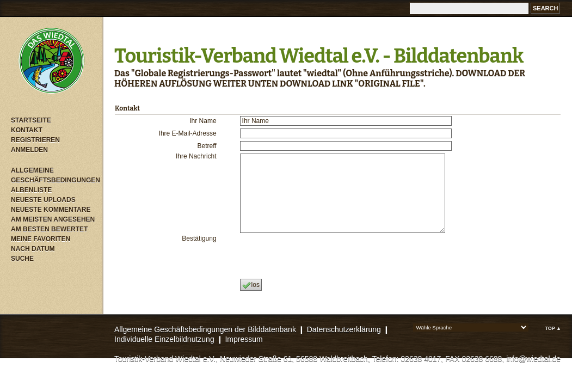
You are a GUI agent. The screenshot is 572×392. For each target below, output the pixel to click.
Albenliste (31, 190)
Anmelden (29, 150)
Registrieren (35, 140)
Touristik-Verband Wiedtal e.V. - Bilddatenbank (319, 56)
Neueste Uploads (43, 200)
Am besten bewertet (49, 229)
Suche (22, 259)
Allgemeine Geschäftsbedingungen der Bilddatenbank (205, 329)
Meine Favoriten (41, 239)
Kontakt (27, 130)
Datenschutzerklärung (344, 329)
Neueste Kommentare (51, 210)
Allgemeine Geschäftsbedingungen (54, 175)
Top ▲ (553, 328)
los (251, 285)
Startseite (31, 120)
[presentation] (322, 256)
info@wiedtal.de (533, 359)
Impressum (244, 339)
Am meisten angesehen (53, 219)
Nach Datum (33, 249)
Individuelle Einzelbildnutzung (164, 339)
